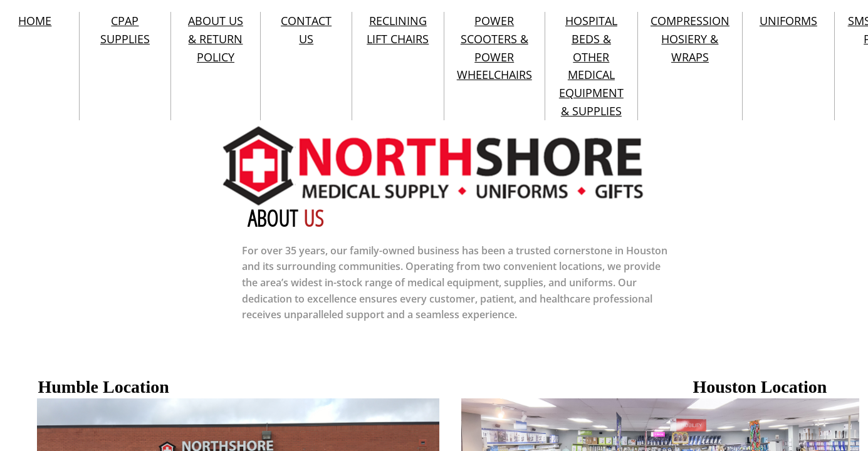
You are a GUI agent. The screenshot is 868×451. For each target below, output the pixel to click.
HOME (35, 21)
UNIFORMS (788, 21)
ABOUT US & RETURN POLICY (216, 39)
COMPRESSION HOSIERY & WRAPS (690, 39)
